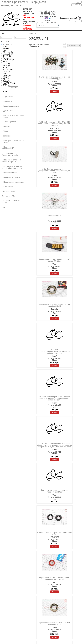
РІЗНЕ (5, 207)
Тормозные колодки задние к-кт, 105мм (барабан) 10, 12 (54, 305)
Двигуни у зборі (8, 191)
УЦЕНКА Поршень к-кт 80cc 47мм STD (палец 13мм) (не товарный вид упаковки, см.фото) (54, 124)
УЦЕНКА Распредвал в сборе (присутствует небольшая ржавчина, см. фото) (54, 171)
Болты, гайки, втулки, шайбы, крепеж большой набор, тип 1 (54, 78)
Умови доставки (11, 5)
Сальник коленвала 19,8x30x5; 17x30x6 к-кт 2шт (54, 533)
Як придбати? (39, 2)
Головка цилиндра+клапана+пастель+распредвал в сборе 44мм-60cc (54, 351)
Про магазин (20, 2)
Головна (6, 2)
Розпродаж (6, 136)
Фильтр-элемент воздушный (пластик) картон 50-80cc (55, 260)
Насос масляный (54, 216)
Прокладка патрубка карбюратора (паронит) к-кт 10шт (54, 491)
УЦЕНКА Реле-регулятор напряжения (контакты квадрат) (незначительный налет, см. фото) (55, 398)
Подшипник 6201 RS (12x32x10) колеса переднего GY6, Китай (55, 578)
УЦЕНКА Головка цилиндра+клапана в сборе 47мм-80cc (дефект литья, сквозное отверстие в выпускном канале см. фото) (54, 445)
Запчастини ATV (9, 196)
